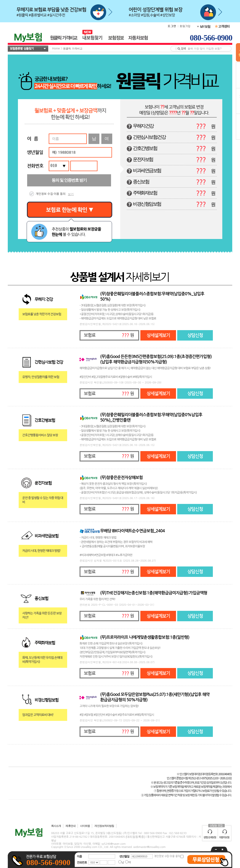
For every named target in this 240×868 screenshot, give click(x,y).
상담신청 (195, 335)
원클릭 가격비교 (73, 48)
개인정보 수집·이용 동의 (51, 194)
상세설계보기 (158, 335)
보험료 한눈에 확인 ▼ (70, 210)
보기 (71, 194)
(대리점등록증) (135, 837)
